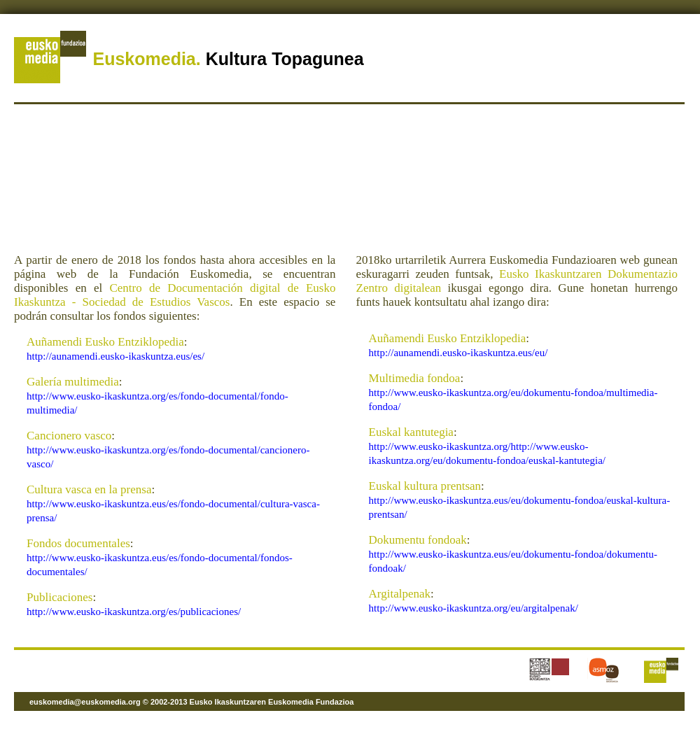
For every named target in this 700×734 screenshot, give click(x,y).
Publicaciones (59, 597)
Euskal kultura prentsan (425, 486)
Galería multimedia (73, 382)
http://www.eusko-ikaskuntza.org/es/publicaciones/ (134, 612)
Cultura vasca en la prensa (89, 489)
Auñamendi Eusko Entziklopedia (105, 342)
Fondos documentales (78, 543)
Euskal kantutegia (411, 432)
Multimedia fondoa (415, 378)
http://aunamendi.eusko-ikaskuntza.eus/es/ (115, 356)
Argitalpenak (400, 594)
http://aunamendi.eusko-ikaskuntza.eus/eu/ (458, 353)
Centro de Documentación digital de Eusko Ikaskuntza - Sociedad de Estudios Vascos (175, 295)
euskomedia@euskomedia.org (85, 702)
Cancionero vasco (69, 436)
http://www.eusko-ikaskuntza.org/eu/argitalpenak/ (474, 608)
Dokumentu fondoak (418, 540)
